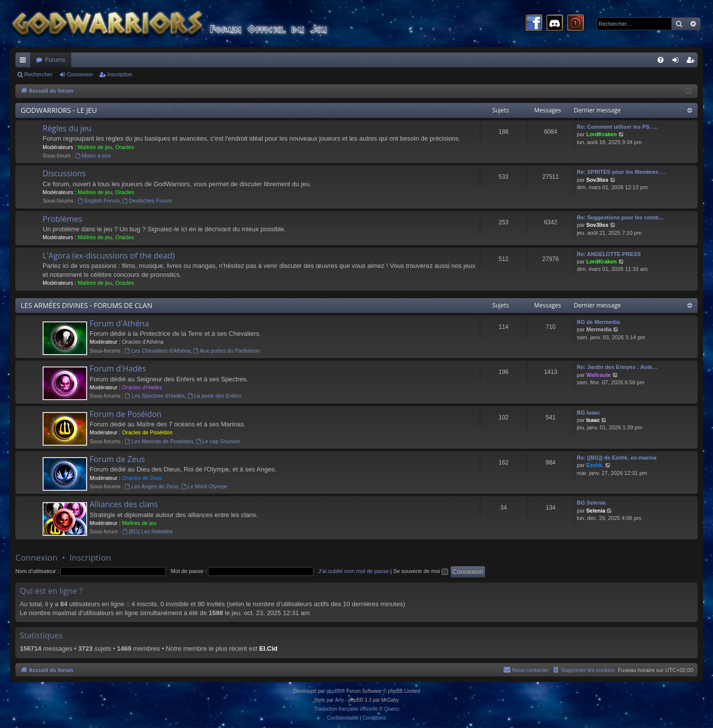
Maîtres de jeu (95, 147)
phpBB (334, 691)
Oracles (125, 147)
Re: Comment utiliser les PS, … (617, 127)
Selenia (596, 511)
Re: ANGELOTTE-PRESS (609, 254)
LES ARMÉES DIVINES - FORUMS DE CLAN (86, 305)
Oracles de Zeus (142, 478)
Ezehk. (595, 465)
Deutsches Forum (147, 201)
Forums (55, 60)
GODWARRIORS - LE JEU (59, 110)
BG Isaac (588, 413)
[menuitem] (661, 60)
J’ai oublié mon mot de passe (354, 571)
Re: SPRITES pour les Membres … (621, 172)
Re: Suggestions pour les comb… (620, 217)
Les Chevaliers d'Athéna (158, 351)
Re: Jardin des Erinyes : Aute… (617, 367)
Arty (340, 700)
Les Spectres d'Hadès (155, 396)
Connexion (80, 74)
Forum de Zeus (117, 459)
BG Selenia (591, 503)
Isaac (593, 420)
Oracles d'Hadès (142, 387)
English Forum (99, 201)
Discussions (64, 173)
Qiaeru (392, 709)
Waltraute (599, 375)
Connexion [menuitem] (678, 62)
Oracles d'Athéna (143, 342)
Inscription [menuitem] (692, 62)
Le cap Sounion (218, 441)
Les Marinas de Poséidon (159, 441)
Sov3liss (597, 180)
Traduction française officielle (346, 709)
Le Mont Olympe (204, 486)
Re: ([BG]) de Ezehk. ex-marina (617, 458)
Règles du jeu (67, 128)
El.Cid (268, 649)
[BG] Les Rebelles (148, 531)
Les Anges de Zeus (152, 486)
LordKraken (602, 134)
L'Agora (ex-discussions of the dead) (109, 256)
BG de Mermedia (598, 322)
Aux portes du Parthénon (227, 351)
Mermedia (599, 329)
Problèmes (62, 219)
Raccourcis (25, 62)
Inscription (120, 74)
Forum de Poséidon (126, 414)
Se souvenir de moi (420, 571)
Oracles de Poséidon (147, 432)
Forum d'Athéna (119, 323)
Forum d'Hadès (118, 368)
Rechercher (38, 74)
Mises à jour (93, 156)
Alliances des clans (124, 504)
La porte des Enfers (215, 396)
